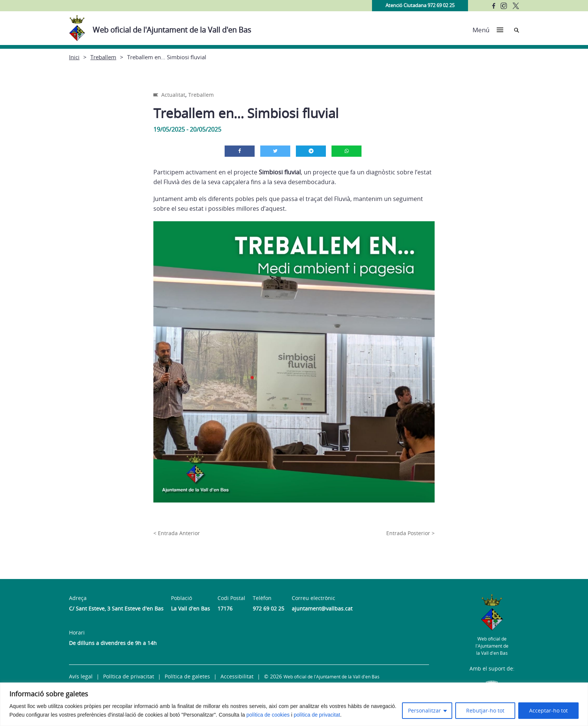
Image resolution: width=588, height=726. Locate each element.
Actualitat (173, 95)
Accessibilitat (237, 676)
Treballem (103, 57)
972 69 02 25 (268, 608)
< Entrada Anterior (177, 533)
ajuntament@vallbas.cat (322, 608)
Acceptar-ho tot (548, 710)
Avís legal (81, 676)
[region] (294, 704)
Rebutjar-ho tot (485, 710)
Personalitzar (424, 710)
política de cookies (268, 715)
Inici (74, 57)
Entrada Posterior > (410, 533)
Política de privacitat (129, 676)
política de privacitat (317, 715)
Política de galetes (187, 676)
